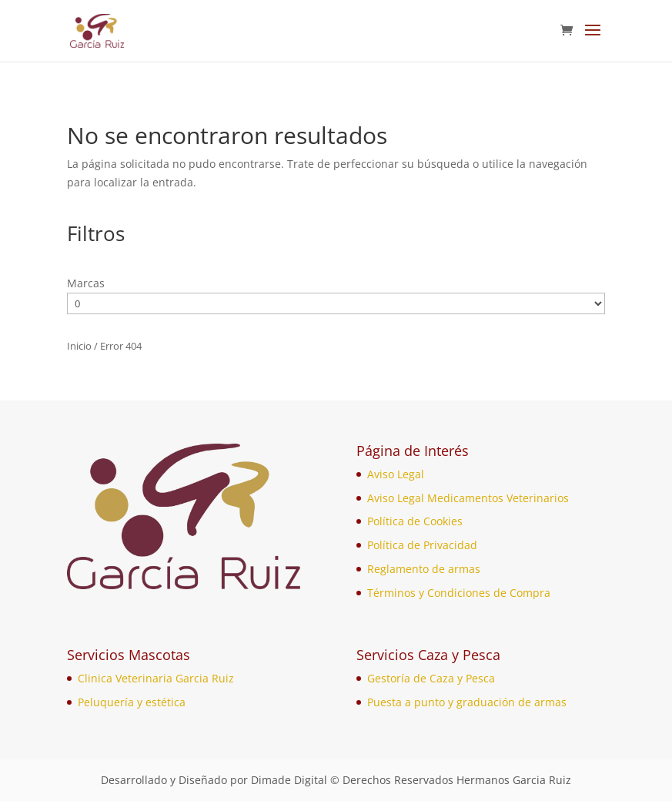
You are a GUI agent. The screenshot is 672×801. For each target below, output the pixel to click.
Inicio (79, 346)
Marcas (86, 283)
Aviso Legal (396, 474)
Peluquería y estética (132, 702)
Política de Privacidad (422, 545)
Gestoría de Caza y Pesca (431, 678)
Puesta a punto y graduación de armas (467, 702)
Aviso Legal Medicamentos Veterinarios (468, 498)
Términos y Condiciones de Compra (459, 593)
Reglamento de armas (424, 569)
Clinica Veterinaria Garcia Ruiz (156, 678)
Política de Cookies (415, 521)
